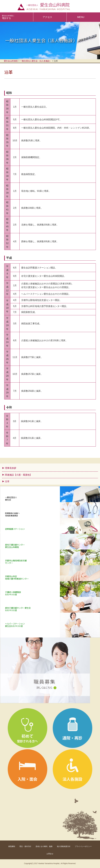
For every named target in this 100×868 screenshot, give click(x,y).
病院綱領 (12, 846)
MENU (81, 17)
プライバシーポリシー (83, 846)
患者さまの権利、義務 (44, 846)
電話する (8, 17)
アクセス (47, 17)
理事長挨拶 (11, 468)
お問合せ (50, 854)
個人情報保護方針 (64, 846)
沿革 (7, 481)
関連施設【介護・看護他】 (18, 475)
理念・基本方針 (25, 846)
